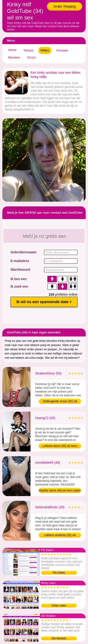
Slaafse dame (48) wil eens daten (60, 490)
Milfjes (45, 50)
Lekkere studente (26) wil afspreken (60, 536)
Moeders (14, 57)
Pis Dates (59, 573)
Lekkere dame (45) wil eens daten (60, 446)
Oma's (32, 57)
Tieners (29, 50)
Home (12, 50)
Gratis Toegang (65, 6)
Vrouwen (62, 50)
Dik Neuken (59, 638)
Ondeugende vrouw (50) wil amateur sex (60, 402)
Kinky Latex (59, 605)
